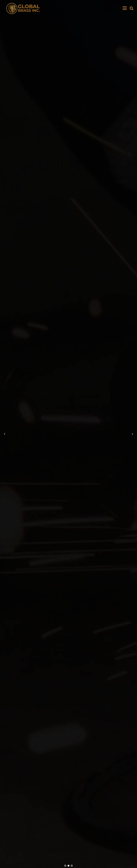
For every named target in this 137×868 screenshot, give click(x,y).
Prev (5, 434)
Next (132, 434)
